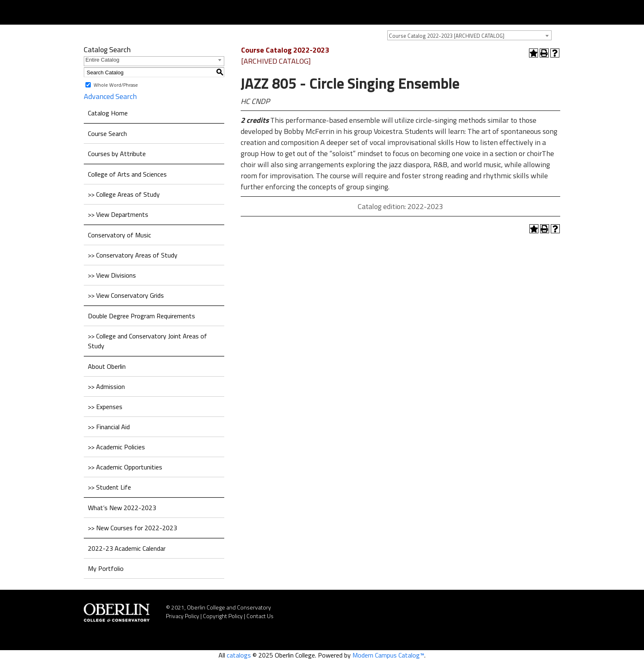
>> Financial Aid (109, 427)
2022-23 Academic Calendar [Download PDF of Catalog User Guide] (127, 548)
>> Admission (106, 386)
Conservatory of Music (120, 235)
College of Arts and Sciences (127, 174)
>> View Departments (118, 214)
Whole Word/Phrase (116, 85)
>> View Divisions (112, 275)
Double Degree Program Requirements (141, 316)
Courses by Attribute (117, 154)
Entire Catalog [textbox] (102, 60)
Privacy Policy (183, 616)
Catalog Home (108, 113)
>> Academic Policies (116, 447)
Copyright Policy (223, 616)
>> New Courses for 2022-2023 (132, 528)
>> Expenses (105, 407)
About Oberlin (107, 366)
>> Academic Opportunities (125, 467)
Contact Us (260, 616)
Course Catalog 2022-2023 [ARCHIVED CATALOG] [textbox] (447, 36)
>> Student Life (109, 487)
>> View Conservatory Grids (126, 295)
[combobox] (469, 35)
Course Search (107, 133)
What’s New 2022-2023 (122, 508)
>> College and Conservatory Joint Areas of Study (147, 341)
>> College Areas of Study (124, 194)
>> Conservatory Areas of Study (133, 255)
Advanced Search (110, 96)
